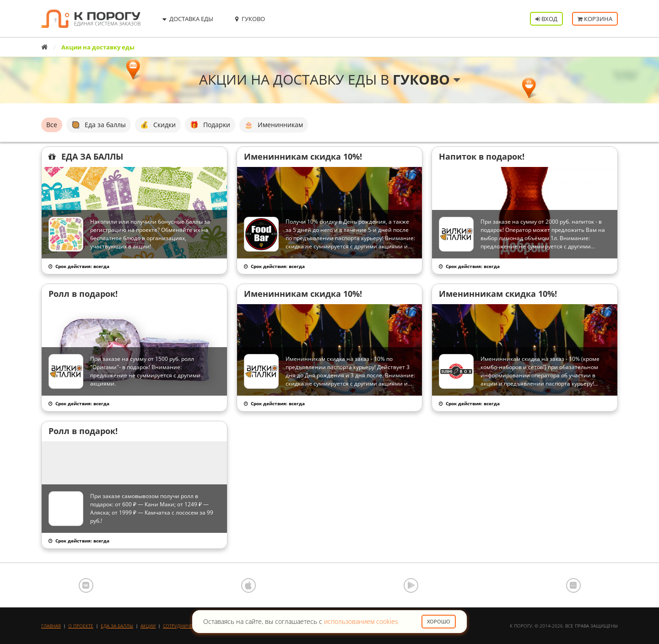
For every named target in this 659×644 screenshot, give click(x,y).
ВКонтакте (86, 585)
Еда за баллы (117, 626)
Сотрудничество (184, 626)
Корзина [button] (595, 19)
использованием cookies (361, 621)
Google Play (411, 585)
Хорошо (439, 621)
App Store (248, 585)
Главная (51, 626)
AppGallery (573, 585)
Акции (148, 626)
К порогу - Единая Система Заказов (91, 19)
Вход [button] (546, 19)
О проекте (81, 626)
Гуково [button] (426, 79)
